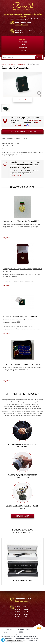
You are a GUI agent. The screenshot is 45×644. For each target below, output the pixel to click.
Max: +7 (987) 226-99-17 (25, 124)
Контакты (23, 51)
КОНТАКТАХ (33, 19)
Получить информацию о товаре (22, 132)
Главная (4, 64)
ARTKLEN (21, 632)
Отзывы (23, 45)
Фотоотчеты (23, 48)
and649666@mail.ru (23, 22)
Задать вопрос (21, 25)
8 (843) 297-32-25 (22, 614)
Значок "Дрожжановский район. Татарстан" (20, 316)
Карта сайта (21, 630)
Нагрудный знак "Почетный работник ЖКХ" (21, 221)
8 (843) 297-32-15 (22, 612)
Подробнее (7, 238)
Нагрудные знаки (21, 64)
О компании (22, 42)
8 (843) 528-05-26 (22, 609)
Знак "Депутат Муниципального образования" (22, 364)
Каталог (22, 39)
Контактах (16, 175)
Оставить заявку (23, 516)
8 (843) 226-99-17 (36, 120)
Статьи (28, 630)
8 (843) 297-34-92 (22, 617)
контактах (19, 33)
